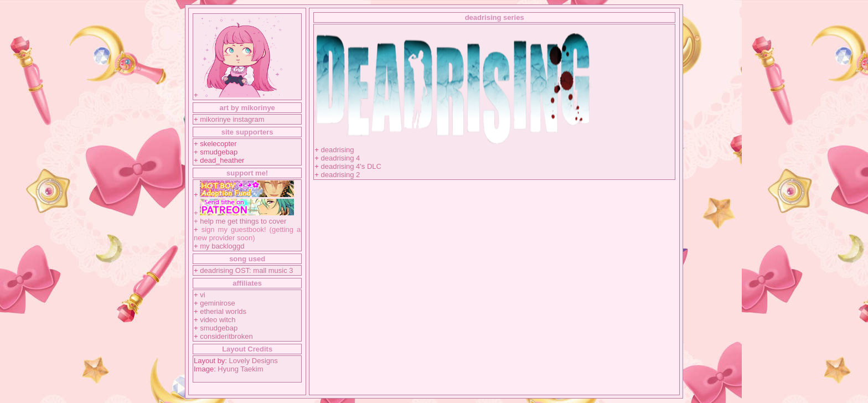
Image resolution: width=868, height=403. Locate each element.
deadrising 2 (341, 175)
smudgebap (219, 328)
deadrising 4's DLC (351, 166)
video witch (218, 320)
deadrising (338, 150)
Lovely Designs (254, 361)
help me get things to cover (243, 221)
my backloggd (222, 246)
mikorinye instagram (232, 119)
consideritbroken (226, 336)
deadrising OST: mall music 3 (246, 270)
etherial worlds (223, 311)
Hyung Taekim (240, 369)
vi (202, 295)
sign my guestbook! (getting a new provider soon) (247, 234)
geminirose (218, 303)
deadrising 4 (341, 158)
